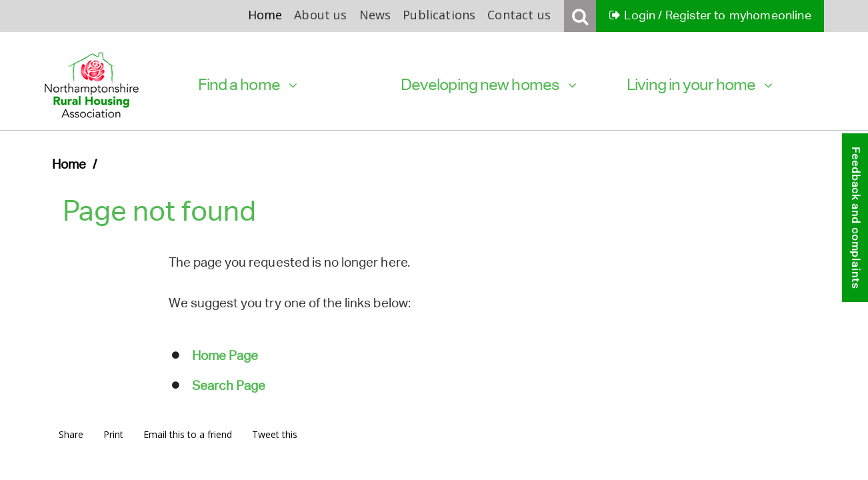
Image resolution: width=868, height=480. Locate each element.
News (375, 15)
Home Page (225, 356)
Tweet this (275, 434)
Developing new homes (489, 84)
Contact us (519, 15)
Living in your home (699, 84)
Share (71, 434)
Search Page (229, 386)
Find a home (248, 84)
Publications (439, 15)
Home (265, 15)
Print (113, 434)
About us (320, 15)
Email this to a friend (188, 434)
